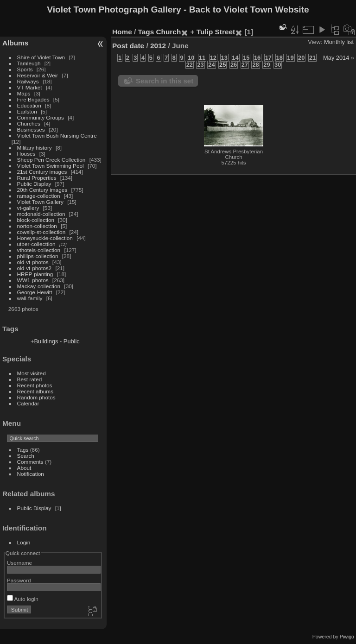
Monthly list (339, 42)
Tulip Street (216, 32)
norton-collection (37, 226)
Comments (30, 462)
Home (122, 32)
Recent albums (35, 391)
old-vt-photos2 (35, 268)
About (24, 468)
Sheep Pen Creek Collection (51, 160)
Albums (15, 43)
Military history (35, 148)
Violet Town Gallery (40, 202)
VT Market (30, 87)
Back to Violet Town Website (249, 9)
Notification (31, 474)
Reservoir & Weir (38, 75)
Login (24, 542)
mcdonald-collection (41, 214)
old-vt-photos (33, 262)
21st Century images (42, 172)
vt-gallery (28, 208)
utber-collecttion (36, 244)
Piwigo (347, 637)
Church (169, 32)
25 (222, 65)
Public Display (34, 184)
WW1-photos (33, 280)
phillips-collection (38, 256)
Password (19, 580)
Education (29, 105)
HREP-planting (35, 274)
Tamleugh (29, 63)
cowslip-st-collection (41, 232)
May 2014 (336, 58)
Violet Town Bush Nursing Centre (57, 136)
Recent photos (35, 385)
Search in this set (165, 81)
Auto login (23, 599)
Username (19, 563)
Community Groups (41, 117)
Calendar (28, 403)
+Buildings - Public (55, 341)
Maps (24, 93)
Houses (26, 154)
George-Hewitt (35, 292)
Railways (28, 81)
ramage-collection (39, 196)
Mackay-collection (39, 286)
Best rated (30, 379)
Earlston (27, 111)
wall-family (30, 298)
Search (26, 456)
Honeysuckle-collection (45, 238)
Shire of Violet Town (41, 57)
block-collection (36, 220)
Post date (128, 46)
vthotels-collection (39, 250)
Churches (29, 123)
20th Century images (42, 190)
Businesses (31, 129)
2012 (158, 46)
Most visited (32, 373)
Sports (25, 69)
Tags (23, 450)
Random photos (36, 397)
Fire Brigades (33, 99)
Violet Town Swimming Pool (51, 166)
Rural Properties (37, 178)
